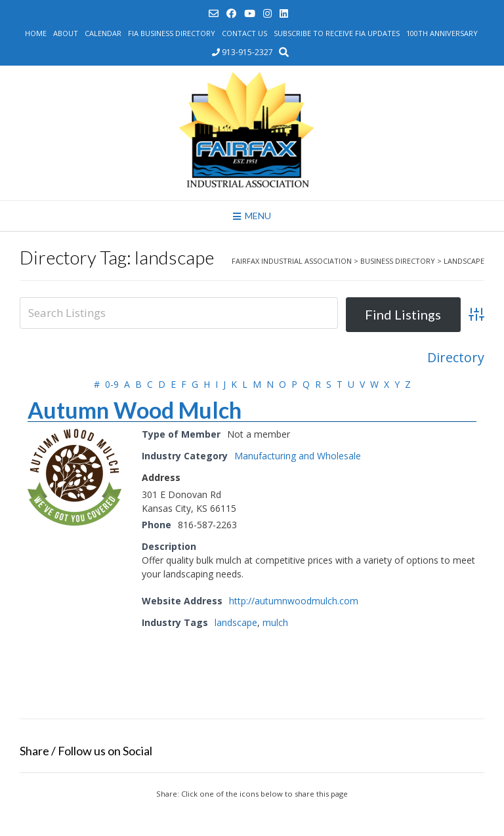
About (66, 33)
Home (36, 33)
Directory (456, 357)
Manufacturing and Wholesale (298, 456)
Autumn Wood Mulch (135, 410)
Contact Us (244, 33)
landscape (236, 622)
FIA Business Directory (172, 33)
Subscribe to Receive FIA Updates (337, 33)
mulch (275, 622)
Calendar (103, 33)
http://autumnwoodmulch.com (294, 601)
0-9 (112, 384)
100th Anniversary (442, 33)
